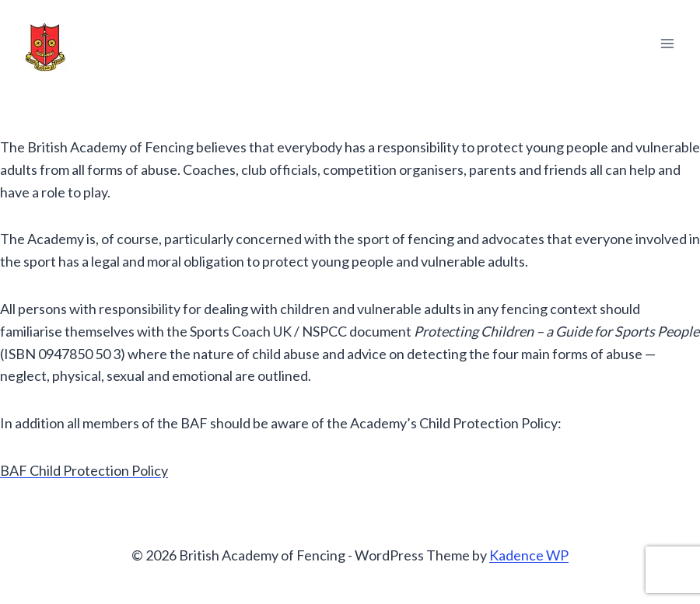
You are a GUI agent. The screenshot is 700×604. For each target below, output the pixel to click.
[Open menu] (667, 43)
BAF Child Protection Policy (84, 470)
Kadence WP (529, 555)
